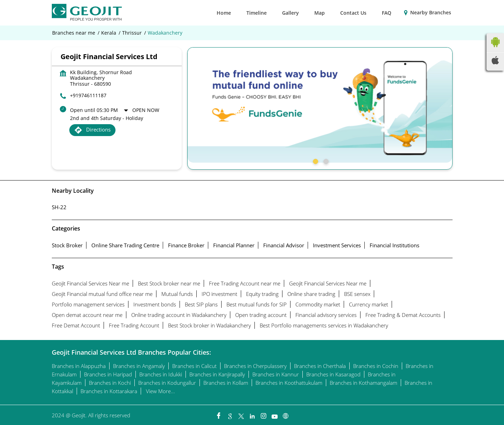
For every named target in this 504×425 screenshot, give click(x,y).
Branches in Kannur (276, 374)
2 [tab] (325, 161)
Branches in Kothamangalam (363, 383)
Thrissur (132, 33)
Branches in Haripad (108, 374)
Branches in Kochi (110, 383)
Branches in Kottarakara (109, 391)
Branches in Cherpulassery (255, 366)
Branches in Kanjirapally (217, 374)
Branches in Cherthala (320, 366)
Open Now (146, 110)
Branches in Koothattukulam (289, 383)
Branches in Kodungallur (167, 383)
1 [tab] (315, 161)
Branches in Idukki (161, 374)
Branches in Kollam (226, 383)
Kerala (109, 33)
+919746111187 (88, 95)
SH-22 (59, 207)
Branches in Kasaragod (333, 374)
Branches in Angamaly (139, 366)
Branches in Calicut (194, 366)
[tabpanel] (320, 105)
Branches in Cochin (376, 366)
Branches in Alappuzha (79, 366)
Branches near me (74, 33)
